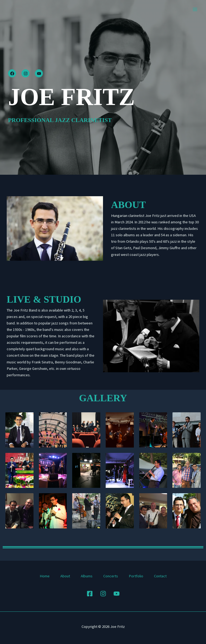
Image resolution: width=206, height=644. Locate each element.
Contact (160, 576)
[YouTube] (117, 594)
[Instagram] (103, 594)
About (65, 576)
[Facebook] (90, 594)
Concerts (111, 576)
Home (45, 576)
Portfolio (136, 576)
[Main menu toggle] (195, 9)
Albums (87, 576)
